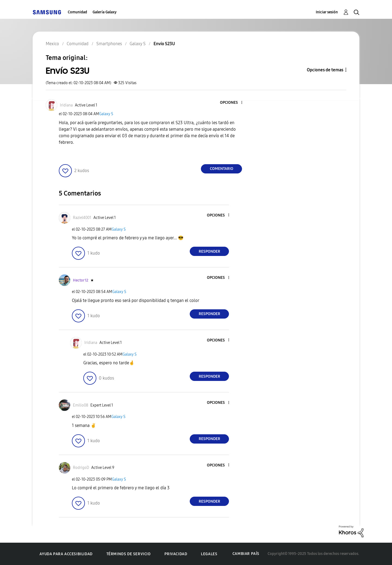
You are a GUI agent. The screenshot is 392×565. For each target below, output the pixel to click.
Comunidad (77, 12)
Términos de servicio (129, 554)
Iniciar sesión (327, 12)
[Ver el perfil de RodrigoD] (81, 468)
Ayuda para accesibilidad (66, 554)
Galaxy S (106, 114)
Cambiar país (246, 554)
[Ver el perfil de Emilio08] (81, 405)
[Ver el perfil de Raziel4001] (82, 218)
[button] (233, 103)
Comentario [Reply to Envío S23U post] (222, 169)
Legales (209, 554)
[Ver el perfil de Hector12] (81, 280)
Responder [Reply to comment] (209, 251)
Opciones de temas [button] (325, 70)
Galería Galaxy (105, 12)
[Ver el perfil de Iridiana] (66, 105)
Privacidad (176, 554)
